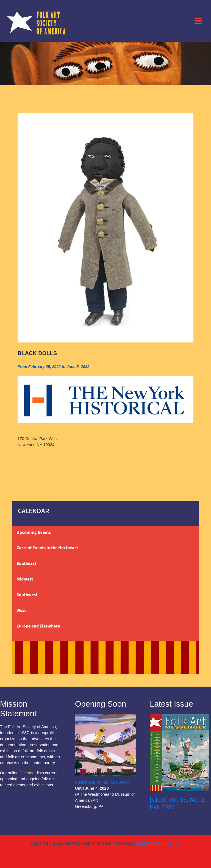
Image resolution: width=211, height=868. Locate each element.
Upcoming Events (34, 532)
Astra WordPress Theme (158, 843)
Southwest (27, 595)
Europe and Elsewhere (38, 626)
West (21, 610)
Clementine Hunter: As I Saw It (102, 782)
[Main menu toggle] (198, 21)
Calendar (28, 773)
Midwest (25, 579)
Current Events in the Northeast (47, 548)
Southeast (26, 563)
